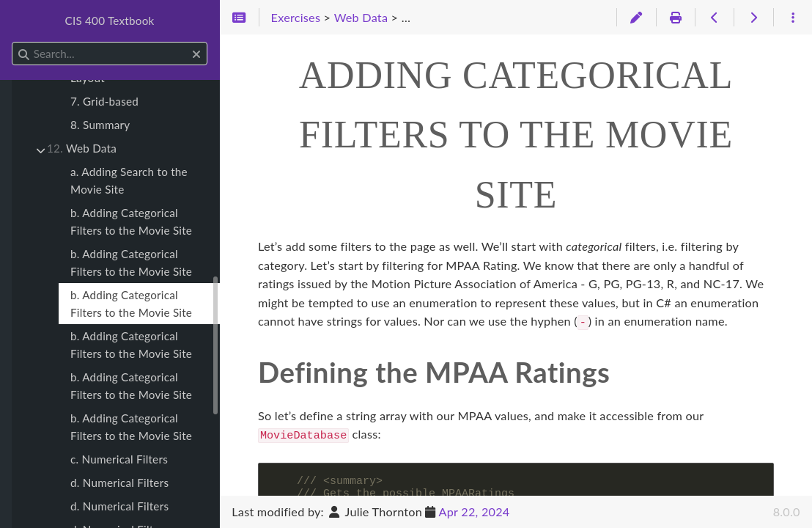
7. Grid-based (104, 101)
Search (13, 42)
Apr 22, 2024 (475, 511)
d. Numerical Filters (119, 483)
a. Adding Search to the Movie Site (129, 180)
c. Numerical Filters (119, 459)
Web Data (82, 148)
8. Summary (100, 125)
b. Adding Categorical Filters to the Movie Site (131, 221)
